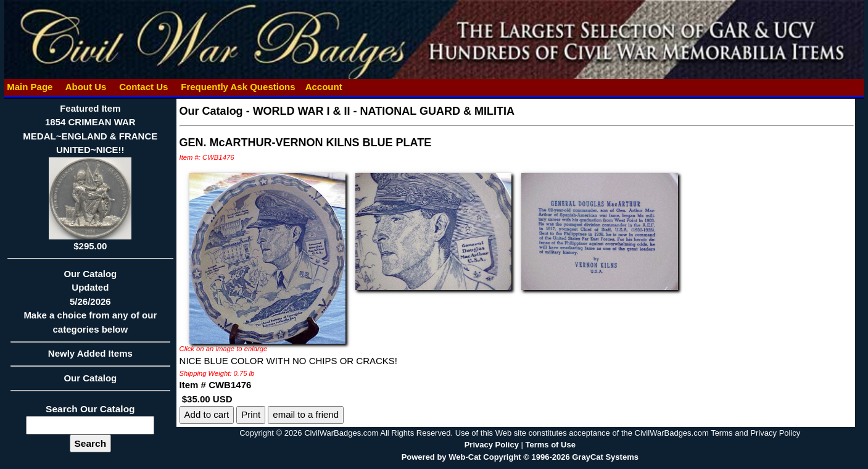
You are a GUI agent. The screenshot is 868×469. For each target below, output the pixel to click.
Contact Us (144, 87)
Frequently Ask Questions (238, 87)
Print (251, 414)
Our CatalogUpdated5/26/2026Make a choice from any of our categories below (90, 305)
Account (324, 87)
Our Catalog (90, 378)
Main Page (30, 87)
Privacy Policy (492, 445)
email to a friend (306, 414)
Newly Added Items (90, 357)
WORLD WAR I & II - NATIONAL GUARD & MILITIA (384, 111)
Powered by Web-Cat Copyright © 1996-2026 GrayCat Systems (520, 457)
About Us (86, 87)
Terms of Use (550, 445)
